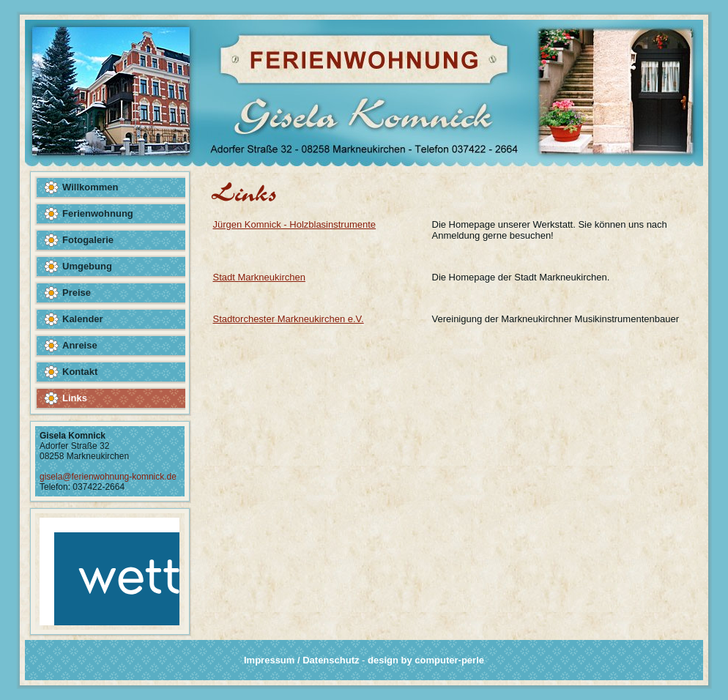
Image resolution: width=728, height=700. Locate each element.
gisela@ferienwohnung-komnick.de (108, 477)
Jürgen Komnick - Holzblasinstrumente (295, 224)
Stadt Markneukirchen (259, 277)
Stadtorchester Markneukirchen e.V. (289, 319)
